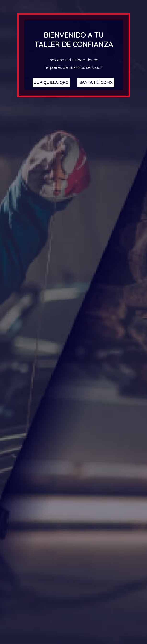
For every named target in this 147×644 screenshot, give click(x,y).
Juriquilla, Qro (51, 82)
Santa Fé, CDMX (96, 82)
